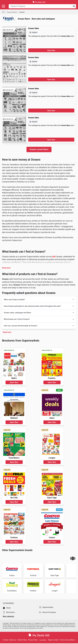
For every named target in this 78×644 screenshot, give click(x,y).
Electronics (9, 612)
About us (13, 640)
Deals (7, 608)
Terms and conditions (67, 640)
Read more (6, 268)
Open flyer (51, 50)
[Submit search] (74, 6)
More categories (8, 616)
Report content (53, 640)
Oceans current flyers (39, 149)
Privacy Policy (33, 640)
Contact (6, 640)
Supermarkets (12, 12)
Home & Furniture (47, 612)
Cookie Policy (22, 640)
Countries (43, 640)
